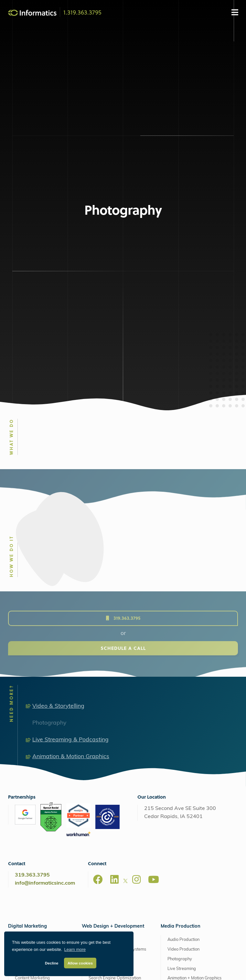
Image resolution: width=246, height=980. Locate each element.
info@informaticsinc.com (45, 699)
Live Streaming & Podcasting (70, 556)
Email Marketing (30, 804)
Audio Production (183, 755)
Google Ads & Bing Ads (37, 765)
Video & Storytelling (58, 522)
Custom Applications (108, 784)
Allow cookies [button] (80, 963)
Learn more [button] (75, 949)
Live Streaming (182, 784)
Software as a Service (36, 877)
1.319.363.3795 (82, 12)
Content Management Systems (117, 765)
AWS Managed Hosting (105, 854)
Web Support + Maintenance (112, 886)
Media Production (181, 742)
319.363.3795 (32, 691)
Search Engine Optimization (41, 755)
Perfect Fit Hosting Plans (108, 877)
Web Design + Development (113, 742)
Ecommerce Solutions (108, 775)
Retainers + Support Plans (39, 886)
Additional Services (33, 823)
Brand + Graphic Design (38, 867)
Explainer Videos (183, 813)
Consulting (25, 896)
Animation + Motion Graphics (194, 794)
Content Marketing (32, 794)
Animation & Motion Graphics (71, 572)
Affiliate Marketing (32, 784)
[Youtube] (154, 695)
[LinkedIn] (114, 695)
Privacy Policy (136, 969)
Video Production (183, 765)
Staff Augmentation (33, 813)
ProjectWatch (166, 969)
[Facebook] (98, 695)
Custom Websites (105, 755)
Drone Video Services (188, 804)
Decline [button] (52, 963)
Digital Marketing (27, 742)
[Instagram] (136, 695)
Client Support (198, 969)
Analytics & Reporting (35, 832)
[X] (125, 698)
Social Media (27, 775)
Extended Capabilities (32, 854)
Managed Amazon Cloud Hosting (117, 867)
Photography (49, 538)
